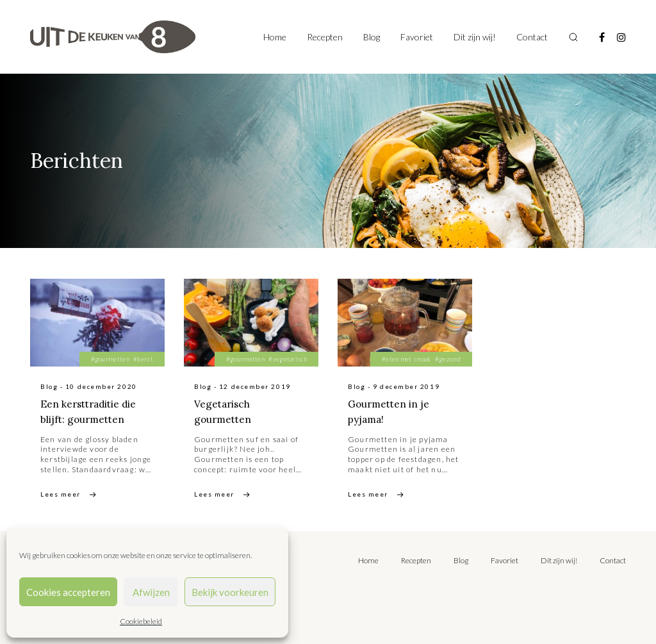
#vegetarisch (288, 359)
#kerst (143, 359)
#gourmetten (110, 359)
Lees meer (61, 494)
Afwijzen (151, 592)
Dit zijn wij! (475, 37)
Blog (372, 37)
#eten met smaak (406, 359)
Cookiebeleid (141, 621)
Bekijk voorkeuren (230, 592)
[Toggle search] (573, 37)
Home (275, 37)
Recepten (325, 37)
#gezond (448, 359)
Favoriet (417, 37)
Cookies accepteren (68, 592)
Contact (532, 37)
